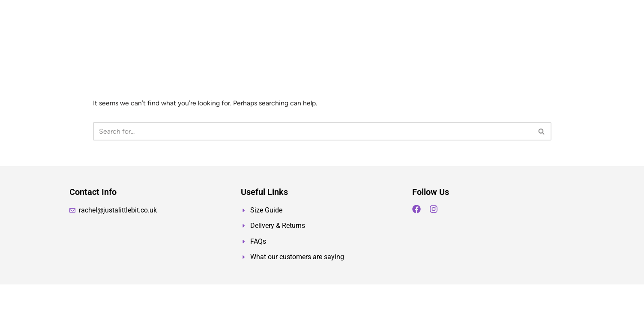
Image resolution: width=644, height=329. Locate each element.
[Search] (313, 131)
